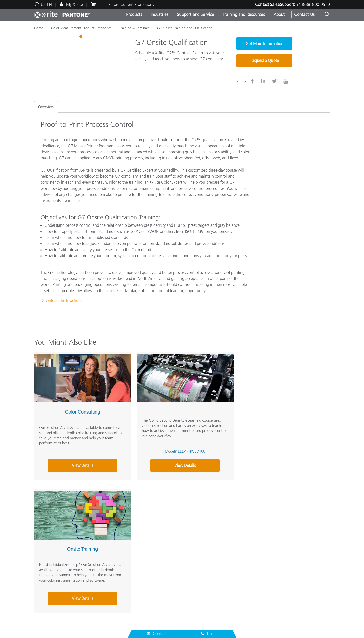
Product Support (48, 573)
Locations (42, 543)
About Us (43, 528)
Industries (160, 14)
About (279, 14)
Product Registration (51, 591)
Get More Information (265, 44)
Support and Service (196, 14)
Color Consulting (80, 409)
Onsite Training (275, 409)
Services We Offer (49, 585)
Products (134, 14)
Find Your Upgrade (151, 561)
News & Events (47, 549)
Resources (145, 571)
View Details (80, 463)
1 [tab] (81, 37)
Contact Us (304, 14)
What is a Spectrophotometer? (262, 555)
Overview (46, 107)
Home (39, 28)
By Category (146, 549)
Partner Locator (47, 567)
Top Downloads (47, 579)
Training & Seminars (134, 28)
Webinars (143, 579)
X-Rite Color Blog (251, 549)
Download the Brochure (61, 300)
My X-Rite (74, 4)
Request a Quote (265, 60)
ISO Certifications (49, 604)
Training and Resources (244, 14)
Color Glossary (249, 543)
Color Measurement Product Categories (81, 28)
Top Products (146, 537)
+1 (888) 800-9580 (313, 4)
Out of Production (50, 598)
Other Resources (252, 528)
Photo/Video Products (154, 543)
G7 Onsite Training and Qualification (185, 28)
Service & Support (51, 559)
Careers (41, 537)
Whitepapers (146, 604)
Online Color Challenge (257, 537)
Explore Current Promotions (130, 4)
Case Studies (146, 591)
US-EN (46, 4)
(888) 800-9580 (238, 508)
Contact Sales (206, 508)
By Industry (145, 555)
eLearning (144, 598)
